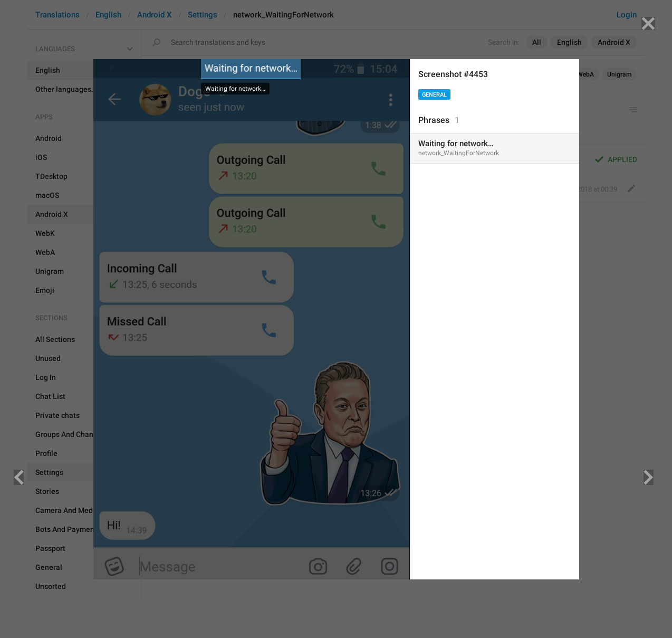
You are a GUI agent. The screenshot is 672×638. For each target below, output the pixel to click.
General (434, 95)
